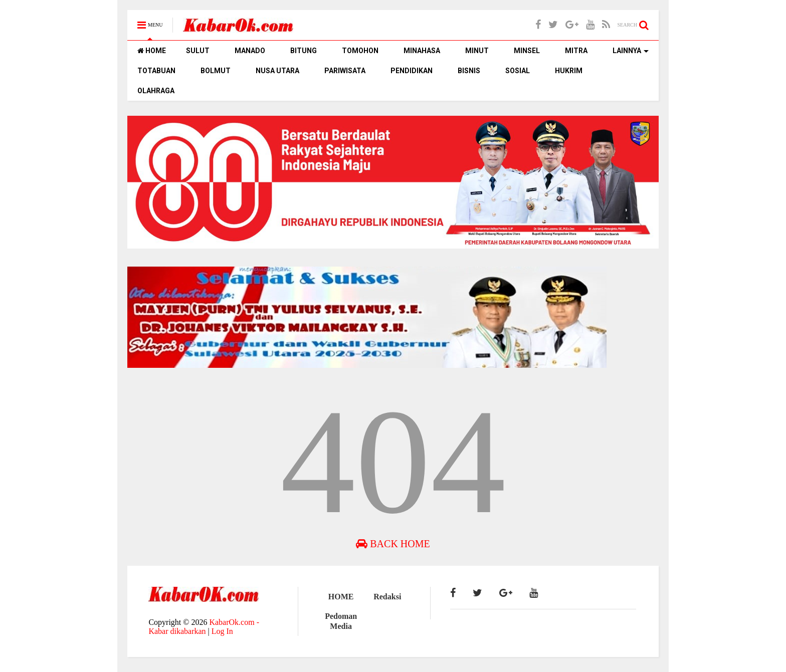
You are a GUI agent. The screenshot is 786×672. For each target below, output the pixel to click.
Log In (222, 631)
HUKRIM (569, 71)
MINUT (477, 51)
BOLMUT (216, 71)
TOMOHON (360, 51)
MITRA (576, 51)
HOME (152, 51)
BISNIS (469, 71)
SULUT (198, 51)
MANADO (250, 51)
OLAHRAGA (156, 91)
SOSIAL (518, 71)
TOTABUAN (156, 71)
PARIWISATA (345, 71)
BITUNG (304, 51)
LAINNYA (631, 51)
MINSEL (527, 51)
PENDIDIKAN (412, 71)
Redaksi (387, 597)
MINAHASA (422, 51)
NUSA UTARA (277, 71)
